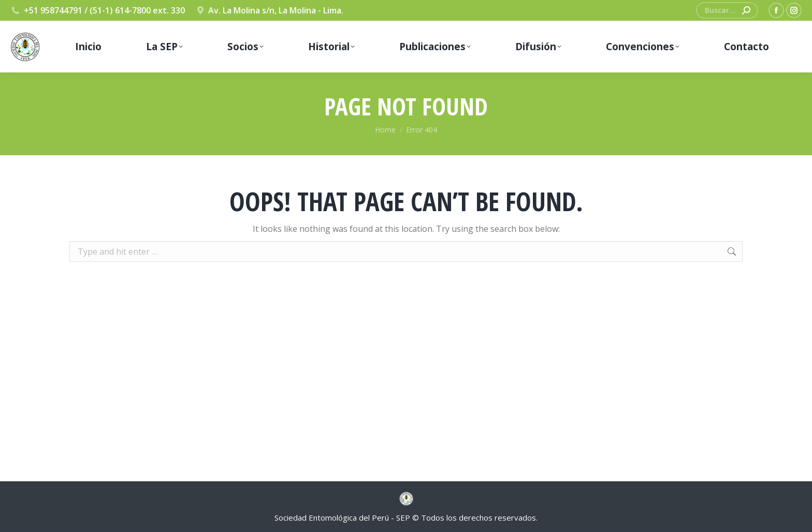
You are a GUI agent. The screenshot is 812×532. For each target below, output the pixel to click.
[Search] (727, 10)
